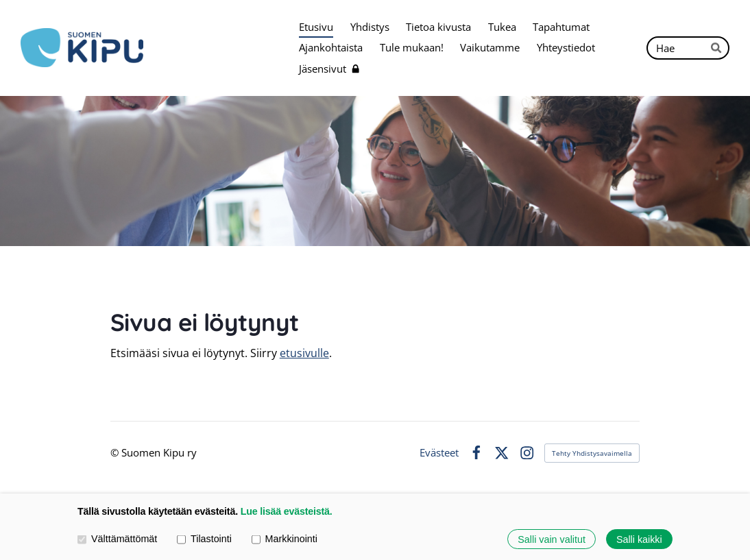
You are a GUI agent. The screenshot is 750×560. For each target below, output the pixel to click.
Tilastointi (204, 539)
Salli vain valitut (552, 539)
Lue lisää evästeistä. (287, 511)
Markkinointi (285, 539)
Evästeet (439, 453)
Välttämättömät (117, 539)
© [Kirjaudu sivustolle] (116, 452)
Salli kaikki (639, 539)
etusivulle (304, 353)
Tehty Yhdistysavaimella (592, 453)
